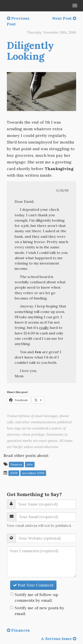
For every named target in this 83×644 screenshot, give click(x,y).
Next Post (64, 18)
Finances (18, 630)
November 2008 (33, 473)
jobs (30, 464)
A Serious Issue (59, 639)
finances (16, 464)
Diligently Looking (30, 51)
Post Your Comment (33, 585)
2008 (14, 473)
